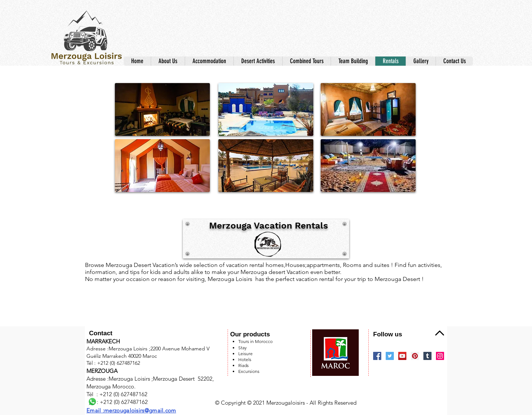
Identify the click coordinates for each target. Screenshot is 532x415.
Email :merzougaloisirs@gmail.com (131, 410)
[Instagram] (440, 356)
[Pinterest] (415, 356)
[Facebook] (377, 356)
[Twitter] (390, 356)
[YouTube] (402, 356)
